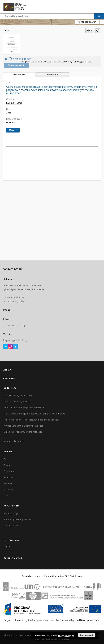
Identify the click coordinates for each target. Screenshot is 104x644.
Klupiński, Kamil (14, 103)
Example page (11, 513)
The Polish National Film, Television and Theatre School (31, 420)
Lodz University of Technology (19, 396)
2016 (9, 113)
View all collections (13, 441)
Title (6, 459)
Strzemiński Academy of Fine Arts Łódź (23, 432)
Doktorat (11, 123)
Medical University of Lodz (17, 402)
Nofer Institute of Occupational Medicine (24, 408)
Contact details (11, 526)
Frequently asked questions (18, 520)
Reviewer (8, 483)
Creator (8, 465)
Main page (9, 378)
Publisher (8, 489)
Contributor (10, 471)
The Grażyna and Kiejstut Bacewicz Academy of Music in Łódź (34, 414)
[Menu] (100, 3)
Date (6, 495)
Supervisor (9, 477)
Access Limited (18, 59)
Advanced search (87, 22)
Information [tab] (53, 75)
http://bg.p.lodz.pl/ (14, 340)
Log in (7, 547)
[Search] (99, 16)
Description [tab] (19, 75)
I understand (86, 635)
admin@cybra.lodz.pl (15, 325)
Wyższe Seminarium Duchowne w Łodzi (23, 426)
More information (66, 635)
